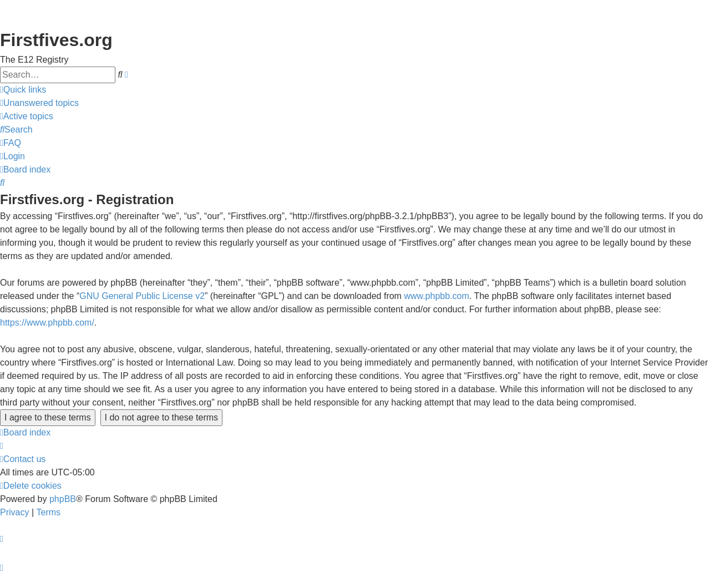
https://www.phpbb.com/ (47, 323)
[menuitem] (39, 103)
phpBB (63, 499)
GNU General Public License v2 (142, 296)
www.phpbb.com (436, 296)
